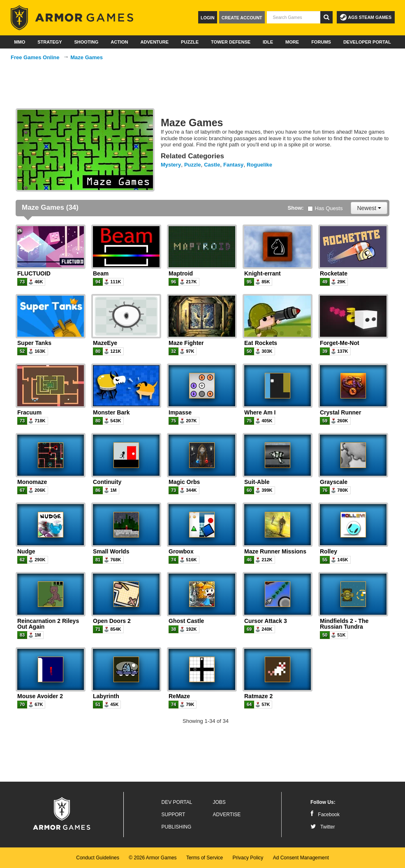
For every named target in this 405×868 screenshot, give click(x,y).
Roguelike (259, 165)
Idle (268, 42)
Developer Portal (367, 42)
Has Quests (325, 208)
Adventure (154, 42)
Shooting (86, 42)
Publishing (177, 827)
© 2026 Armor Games (153, 858)
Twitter (323, 827)
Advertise (227, 815)
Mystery (171, 165)
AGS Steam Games (366, 17)
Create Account (242, 18)
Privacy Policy (248, 858)
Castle (212, 165)
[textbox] (294, 17)
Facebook (325, 815)
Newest (369, 208)
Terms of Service (205, 858)
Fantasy (233, 165)
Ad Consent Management (301, 858)
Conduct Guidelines (98, 858)
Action (119, 42)
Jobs (219, 802)
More (292, 42)
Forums (321, 42)
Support (174, 815)
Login (208, 18)
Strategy (50, 42)
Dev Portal (177, 802)
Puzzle (190, 42)
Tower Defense (231, 42)
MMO (20, 42)
